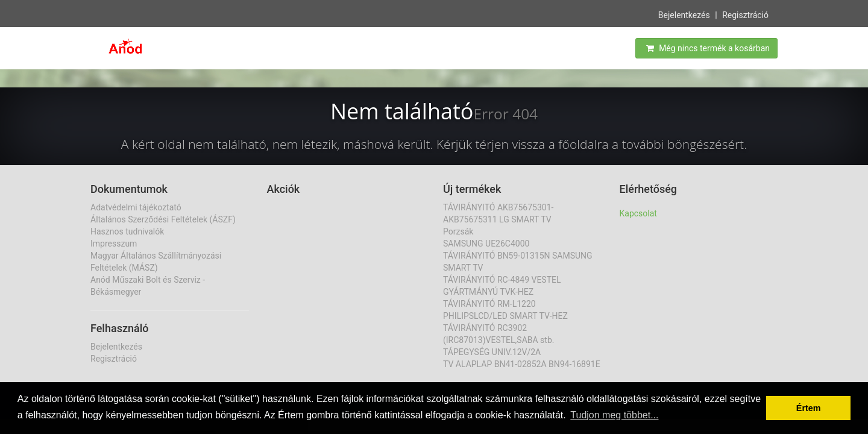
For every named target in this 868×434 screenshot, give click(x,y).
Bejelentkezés (684, 14)
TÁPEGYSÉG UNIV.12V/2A (492, 352)
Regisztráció (745, 14)
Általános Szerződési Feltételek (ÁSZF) (163, 219)
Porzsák (458, 231)
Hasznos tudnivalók (127, 231)
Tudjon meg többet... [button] (614, 415)
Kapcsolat (638, 213)
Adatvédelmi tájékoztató (136, 207)
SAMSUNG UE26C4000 (486, 244)
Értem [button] (809, 408)
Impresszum (114, 244)
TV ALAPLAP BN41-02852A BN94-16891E (522, 364)
